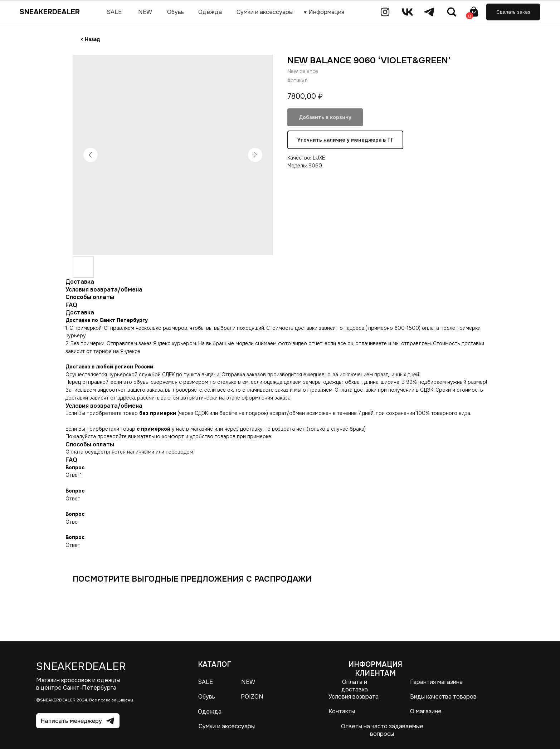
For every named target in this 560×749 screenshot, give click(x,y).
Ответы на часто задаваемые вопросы (382, 730)
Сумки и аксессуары (227, 726)
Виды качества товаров (443, 697)
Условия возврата (354, 697)
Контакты (342, 711)
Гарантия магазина (436, 682)
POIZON (252, 697)
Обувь (207, 697)
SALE (205, 682)
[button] (513, 12)
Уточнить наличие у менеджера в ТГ (345, 140)
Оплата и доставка (355, 686)
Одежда (210, 712)
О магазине (426, 711)
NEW (248, 682)
